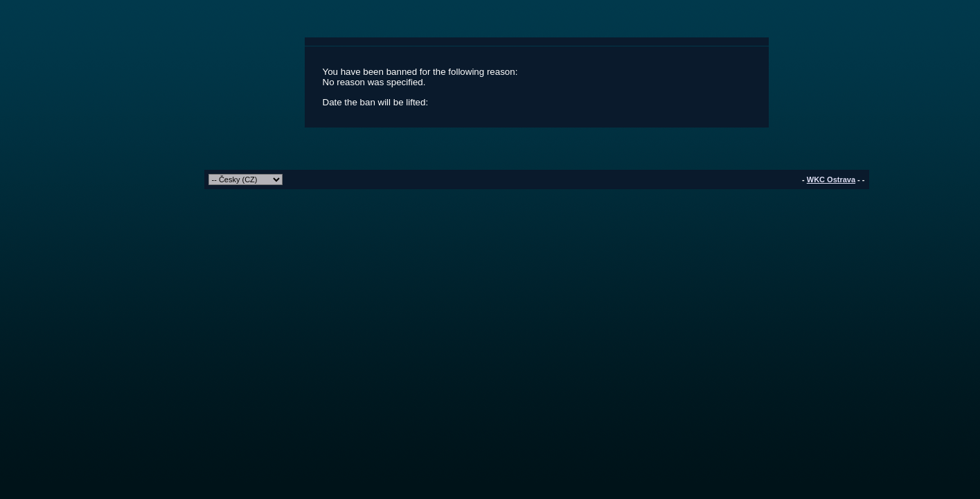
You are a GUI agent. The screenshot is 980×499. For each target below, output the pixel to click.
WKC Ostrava (831, 180)
